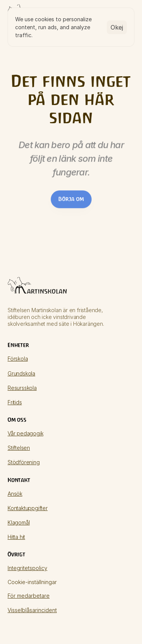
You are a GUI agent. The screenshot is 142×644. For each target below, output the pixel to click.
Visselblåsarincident (32, 610)
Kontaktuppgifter (28, 508)
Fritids (15, 402)
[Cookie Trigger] (32, 582)
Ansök (15, 494)
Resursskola (22, 388)
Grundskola (21, 373)
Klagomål (19, 522)
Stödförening (24, 462)
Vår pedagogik (25, 433)
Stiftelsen (19, 448)
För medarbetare (29, 596)
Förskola (18, 359)
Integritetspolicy (27, 568)
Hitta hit (16, 537)
